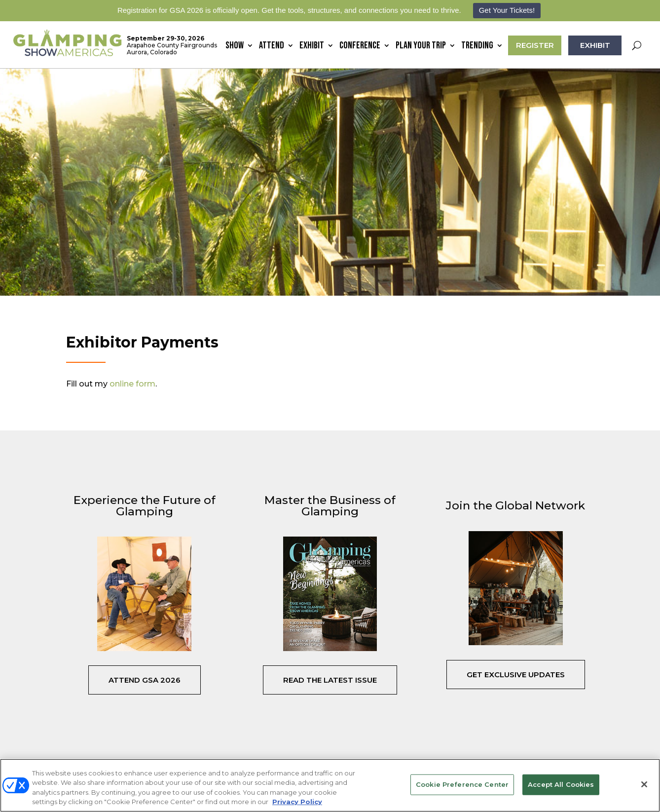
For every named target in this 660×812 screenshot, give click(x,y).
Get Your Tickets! (507, 10)
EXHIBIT (595, 45)
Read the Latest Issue (330, 680)
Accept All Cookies (561, 784)
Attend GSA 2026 (145, 680)
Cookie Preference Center (462, 784)
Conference (360, 47)
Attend (272, 47)
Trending (477, 47)
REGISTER (535, 45)
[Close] (644, 784)
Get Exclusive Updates (516, 675)
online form (132, 384)
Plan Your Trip (421, 47)
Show (235, 47)
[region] (330, 785)
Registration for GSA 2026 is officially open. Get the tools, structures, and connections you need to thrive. (289, 10)
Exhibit (312, 47)
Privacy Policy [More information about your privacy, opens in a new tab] (297, 802)
